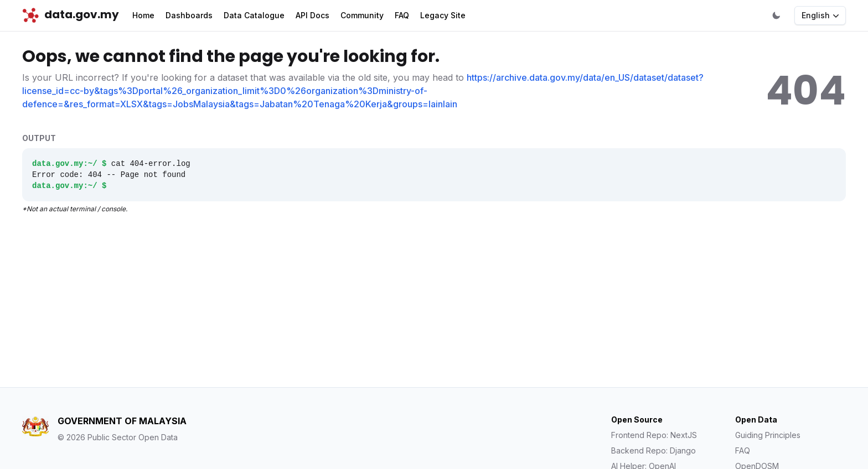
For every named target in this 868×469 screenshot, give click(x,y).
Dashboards (189, 15)
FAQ (402, 15)
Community (362, 15)
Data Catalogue (254, 15)
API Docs (312, 15)
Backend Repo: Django (653, 450)
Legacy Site (443, 15)
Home (143, 15)
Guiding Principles (768, 435)
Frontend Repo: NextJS (654, 435)
